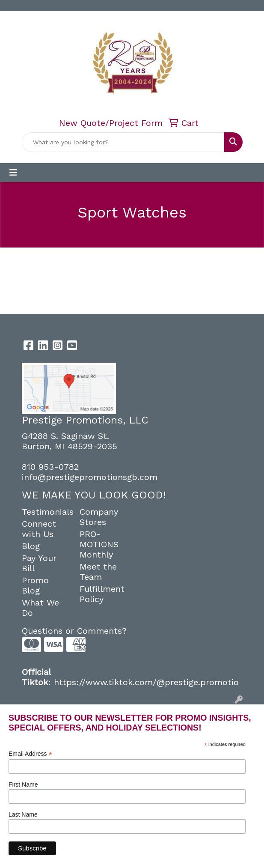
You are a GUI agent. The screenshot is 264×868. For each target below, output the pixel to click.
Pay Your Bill (39, 563)
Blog (31, 546)
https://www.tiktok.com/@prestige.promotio (146, 682)
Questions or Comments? (74, 631)
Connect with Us (39, 529)
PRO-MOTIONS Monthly (99, 544)
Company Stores (99, 517)
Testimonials (46, 512)
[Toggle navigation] (13, 173)
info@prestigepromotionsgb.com (90, 477)
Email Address (30, 754)
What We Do (40, 608)
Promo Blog (35, 585)
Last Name (23, 814)
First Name (23, 784)
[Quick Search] (123, 142)
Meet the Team (98, 572)
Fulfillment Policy (102, 594)
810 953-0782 (50, 467)
